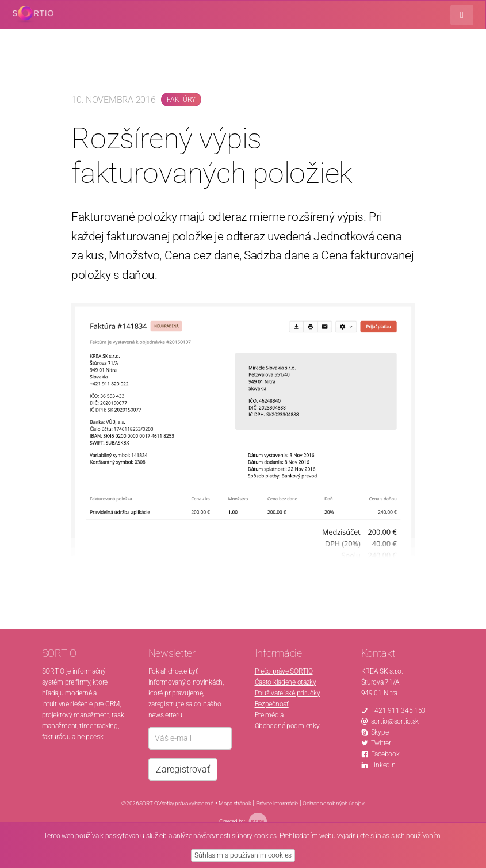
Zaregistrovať (183, 769)
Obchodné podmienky (287, 726)
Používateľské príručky (288, 693)
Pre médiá (269, 715)
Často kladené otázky (286, 682)
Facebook (385, 754)
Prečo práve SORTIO (284, 671)
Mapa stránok (235, 803)
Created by (243, 821)
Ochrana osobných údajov (334, 803)
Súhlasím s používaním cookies (243, 855)
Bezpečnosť (272, 704)
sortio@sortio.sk (395, 721)
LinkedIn (383, 765)
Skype (380, 732)
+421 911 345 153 (399, 710)
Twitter (381, 743)
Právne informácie (277, 803)
